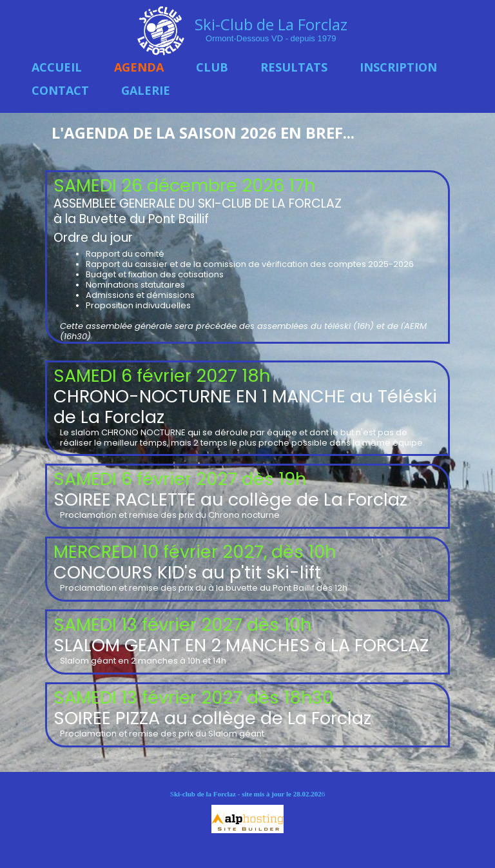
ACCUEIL (57, 67)
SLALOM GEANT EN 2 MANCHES (182, 645)
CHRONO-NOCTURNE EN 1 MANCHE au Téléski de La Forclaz (245, 407)
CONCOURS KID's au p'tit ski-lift (189, 572)
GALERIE (146, 90)
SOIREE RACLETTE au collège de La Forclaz (230, 499)
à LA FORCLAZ (369, 645)
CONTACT (60, 90)
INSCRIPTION (398, 67)
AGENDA (139, 67)
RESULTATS (294, 67)
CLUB (212, 67)
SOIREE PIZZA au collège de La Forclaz (212, 718)
